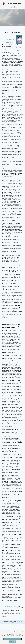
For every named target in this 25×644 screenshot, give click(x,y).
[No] (23, 637)
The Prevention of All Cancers (11, 606)
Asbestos (5, 385)
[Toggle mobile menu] (15, 7)
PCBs (9, 363)
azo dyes (12, 385)
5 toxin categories (9, 437)
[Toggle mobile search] (12, 7)
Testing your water (10, 42)
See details (13, 434)
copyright (20, 608)
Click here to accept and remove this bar (13, 639)
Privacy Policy (20, 622)
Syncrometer (11, 590)
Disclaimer (15, 623)
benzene (15, 363)
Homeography (9, 38)
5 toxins (10, 306)
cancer (16, 459)
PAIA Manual (10, 623)
